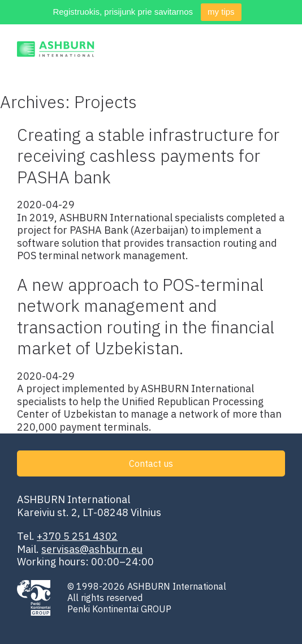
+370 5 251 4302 (77, 536)
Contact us (151, 463)
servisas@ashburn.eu (92, 549)
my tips (221, 12)
